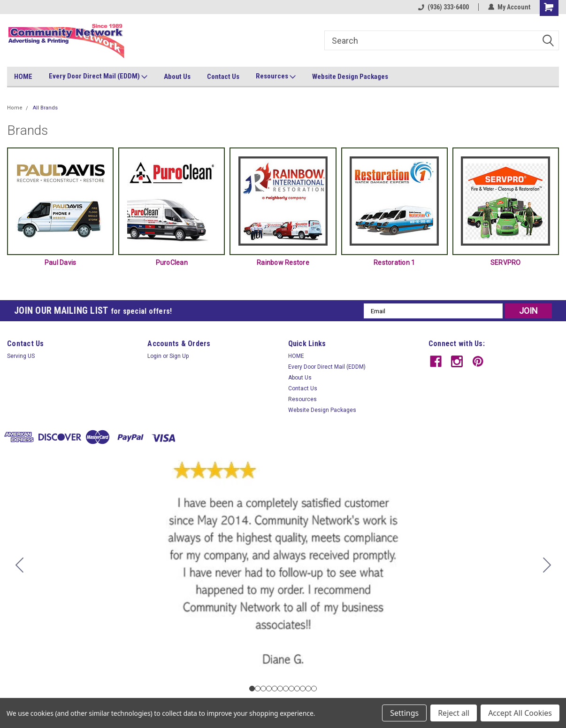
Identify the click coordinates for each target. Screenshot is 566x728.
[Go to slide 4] (269, 689)
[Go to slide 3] (263, 689)
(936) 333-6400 (444, 7)
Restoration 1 (394, 263)
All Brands (45, 108)
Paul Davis (61, 263)
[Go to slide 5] (275, 689)
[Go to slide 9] (297, 689)
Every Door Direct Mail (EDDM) (98, 77)
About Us (177, 77)
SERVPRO (506, 263)
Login (154, 356)
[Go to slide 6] (280, 689)
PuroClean (172, 263)
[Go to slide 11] (308, 689)
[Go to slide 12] (19, 565)
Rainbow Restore (283, 263)
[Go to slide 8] (291, 689)
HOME (23, 77)
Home (15, 108)
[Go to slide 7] (286, 689)
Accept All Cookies (520, 713)
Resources (276, 77)
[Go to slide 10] (303, 689)
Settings (404, 713)
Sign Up (179, 356)
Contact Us (223, 77)
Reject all (454, 713)
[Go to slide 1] (252, 689)
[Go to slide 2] (547, 565)
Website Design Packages (350, 77)
